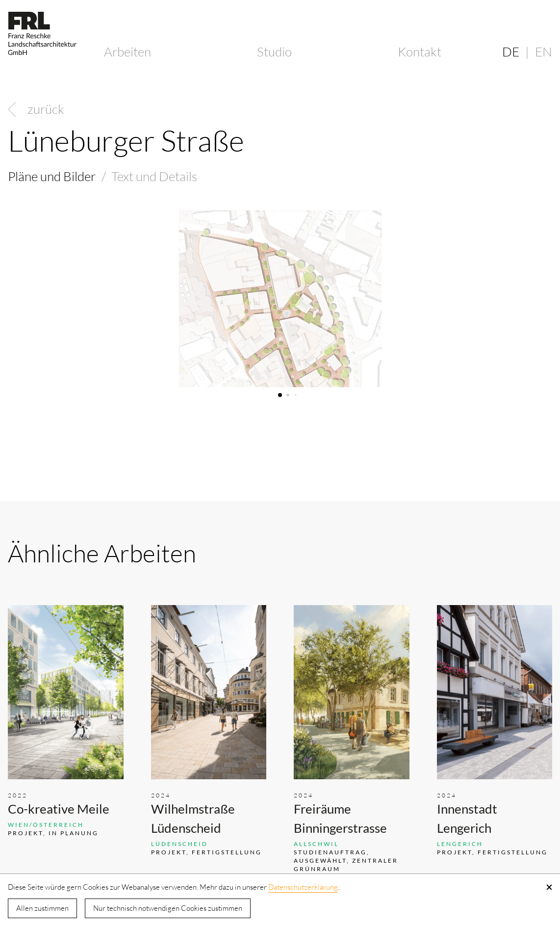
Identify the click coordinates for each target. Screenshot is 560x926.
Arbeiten (127, 52)
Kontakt (420, 52)
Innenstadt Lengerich (467, 818)
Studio (274, 52)
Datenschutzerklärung (303, 887)
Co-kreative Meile (59, 809)
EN (544, 52)
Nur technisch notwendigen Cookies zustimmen (168, 908)
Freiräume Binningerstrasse (340, 818)
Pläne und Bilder (52, 176)
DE (511, 52)
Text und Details (154, 176)
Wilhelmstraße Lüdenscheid (193, 818)
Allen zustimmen (42, 908)
